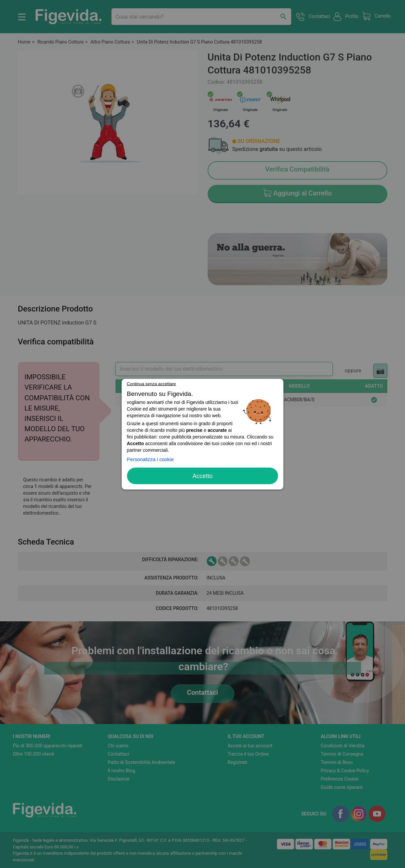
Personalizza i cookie (150, 459)
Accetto (202, 476)
